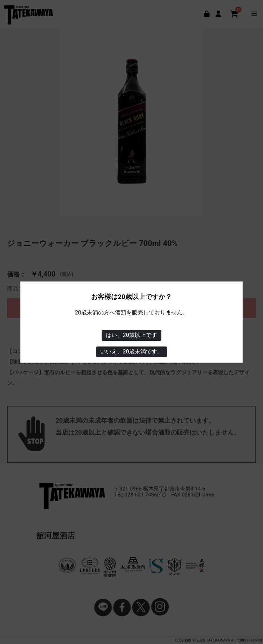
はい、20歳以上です (131, 335)
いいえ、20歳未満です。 (131, 352)
